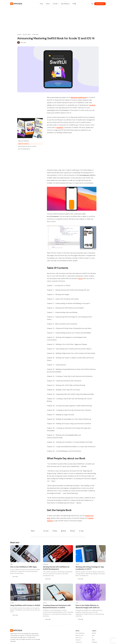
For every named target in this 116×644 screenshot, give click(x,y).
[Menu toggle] (50, 4)
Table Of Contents (23, 144)
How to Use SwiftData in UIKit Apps (23, 567)
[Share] (55, 531)
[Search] (92, 4)
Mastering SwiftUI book (79, 97)
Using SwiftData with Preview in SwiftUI (25, 605)
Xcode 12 (92, 105)
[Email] (72, 531)
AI (92, 638)
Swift (77, 603)
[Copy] (81, 531)
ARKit (93, 640)
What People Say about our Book (27, 146)
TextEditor (60, 128)
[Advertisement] (58, 19)
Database (46, 564)
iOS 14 (80, 278)
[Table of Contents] (30, 141)
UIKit (11, 564)
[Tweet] (46, 531)
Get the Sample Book (24, 149)
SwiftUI (19, 34)
